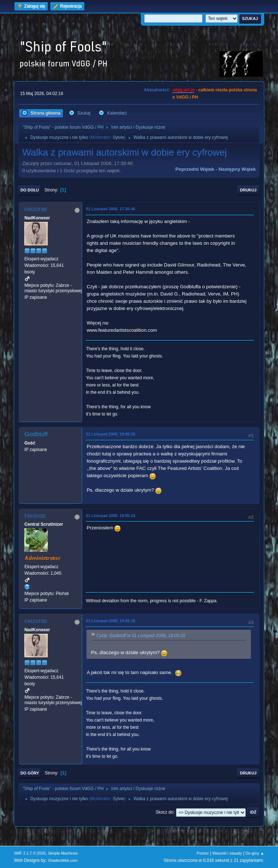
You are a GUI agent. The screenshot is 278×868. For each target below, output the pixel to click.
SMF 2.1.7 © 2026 (30, 853)
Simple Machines (63, 853)
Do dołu (30, 190)
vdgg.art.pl (183, 90)
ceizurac (36, 209)
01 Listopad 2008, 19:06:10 (110, 621)
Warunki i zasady (227, 853)
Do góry (30, 773)
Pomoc (203, 853)
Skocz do (165, 812)
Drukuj (248, 190)
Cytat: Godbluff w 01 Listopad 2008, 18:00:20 (141, 636)
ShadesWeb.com (63, 860)
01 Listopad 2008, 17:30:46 (110, 209)
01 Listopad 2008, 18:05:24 (110, 516)
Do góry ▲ (255, 853)
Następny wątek (237, 169)
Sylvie (118, 137)
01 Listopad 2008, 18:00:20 (110, 434)
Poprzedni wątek (195, 169)
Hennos (35, 516)
